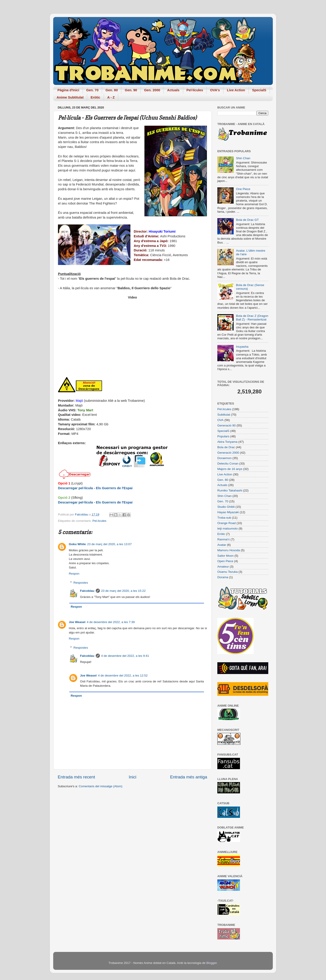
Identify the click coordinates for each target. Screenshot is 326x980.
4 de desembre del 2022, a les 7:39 (111, 622)
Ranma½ (224, 539)
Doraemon (224, 458)
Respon (74, 574)
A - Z (111, 97)
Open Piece (225, 561)
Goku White (77, 544)
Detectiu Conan (228, 464)
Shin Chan (243, 158)
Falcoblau (87, 591)
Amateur (223, 567)
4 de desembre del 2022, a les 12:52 (123, 675)
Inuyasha (242, 347)
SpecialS (259, 90)
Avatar (222, 545)
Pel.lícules (99, 521)
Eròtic (95, 97)
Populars (223, 436)
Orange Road (227, 523)
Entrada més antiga (189, 777)
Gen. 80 (112, 90)
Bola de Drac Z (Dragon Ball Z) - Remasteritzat (252, 318)
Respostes (81, 583)
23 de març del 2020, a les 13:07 (109, 544)
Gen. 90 (131, 90)
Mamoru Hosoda (229, 550)
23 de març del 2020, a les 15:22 (123, 591)
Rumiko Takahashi (230, 490)
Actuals (173, 90)
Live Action (236, 90)
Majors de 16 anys (230, 469)
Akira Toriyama (227, 442)
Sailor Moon (225, 556)
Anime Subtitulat (70, 97)
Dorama (223, 577)
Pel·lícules (195, 90)
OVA (221, 420)
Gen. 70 (92, 90)
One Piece (243, 189)
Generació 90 (227, 425)
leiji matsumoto (228, 529)
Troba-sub (224, 518)
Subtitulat (224, 415)
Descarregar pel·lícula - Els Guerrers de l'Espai (95, 488)
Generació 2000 (228, 453)
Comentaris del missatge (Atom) (101, 786)
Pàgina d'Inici (68, 90)
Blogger (211, 963)
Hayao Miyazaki (228, 512)
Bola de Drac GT (247, 220)
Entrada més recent (76, 777)
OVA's (215, 90)
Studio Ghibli (226, 507)
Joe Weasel (77, 622)
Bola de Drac (226, 447)
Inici (133, 777)
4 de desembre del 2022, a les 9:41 (125, 656)
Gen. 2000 (152, 90)
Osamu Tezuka (228, 572)
